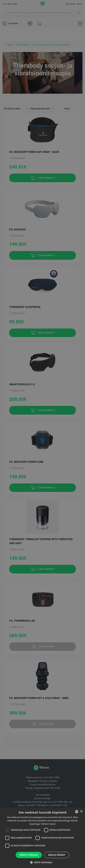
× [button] (81, 811)
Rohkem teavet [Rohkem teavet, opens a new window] (48, 824)
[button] (42, 862)
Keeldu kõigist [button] (57, 855)
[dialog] (42, 434)
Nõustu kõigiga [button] (29, 855)
